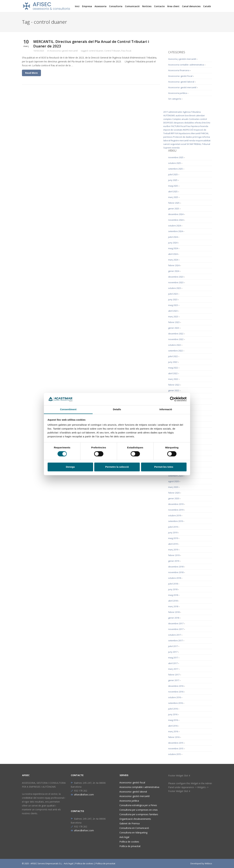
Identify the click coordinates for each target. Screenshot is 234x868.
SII (188, 144)
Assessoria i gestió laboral (181, 82)
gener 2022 (174, 390)
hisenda (204, 126)
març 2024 (173, 260)
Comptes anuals (180, 119)
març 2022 (173, 379)
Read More (31, 73)
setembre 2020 (175, 476)
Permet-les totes (164, 467)
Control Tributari (112, 51)
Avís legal (124, 837)
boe (187, 115)
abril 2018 (173, 601)
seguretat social (178, 144)
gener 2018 (174, 618)
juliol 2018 (173, 584)
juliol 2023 (173, 294)
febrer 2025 (174, 203)
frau (188, 126)
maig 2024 (173, 248)
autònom (180, 115)
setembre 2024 (175, 231)
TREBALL (197, 144)
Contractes (194, 119)
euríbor (167, 126)
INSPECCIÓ (188, 130)
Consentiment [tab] (68, 409)
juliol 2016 (173, 709)
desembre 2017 (176, 623)
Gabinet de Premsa (130, 823)
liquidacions (185, 133)
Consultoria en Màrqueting (133, 833)
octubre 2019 (175, 515)
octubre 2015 (175, 754)
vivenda (176, 148)
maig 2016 (173, 720)
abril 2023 (173, 311)
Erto (208, 123)
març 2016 (173, 731)
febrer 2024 (174, 265)
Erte (204, 123)
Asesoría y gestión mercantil (182, 59)
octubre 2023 (175, 288)
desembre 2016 (176, 686)
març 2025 (173, 197)
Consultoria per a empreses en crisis (139, 810)
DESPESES (168, 123)
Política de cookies (129, 842)
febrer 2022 (174, 385)
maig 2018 (173, 595)
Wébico (208, 863)
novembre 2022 (176, 339)
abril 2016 (173, 726)
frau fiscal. (126, 51)
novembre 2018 (176, 572)
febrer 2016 (174, 737)
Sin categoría (175, 99)
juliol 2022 (173, 356)
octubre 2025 (175, 163)
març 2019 (173, 550)
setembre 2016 (175, 703)
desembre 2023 (176, 277)
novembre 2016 (176, 692)
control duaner (96, 51)
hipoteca (195, 126)
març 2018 (173, 606)
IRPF (173, 133)
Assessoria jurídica (178, 93)
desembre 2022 (176, 334)
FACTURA (175, 126)
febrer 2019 (174, 555)
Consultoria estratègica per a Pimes (138, 805)
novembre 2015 (176, 748)
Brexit (192, 115)
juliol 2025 (173, 174)
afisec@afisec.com (82, 795)
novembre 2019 (176, 510)
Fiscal (183, 126)
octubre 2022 (175, 345)
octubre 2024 (175, 226)
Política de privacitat (130, 846)
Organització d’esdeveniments (135, 819)
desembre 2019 (176, 504)
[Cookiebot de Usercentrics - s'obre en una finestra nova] (172, 399)
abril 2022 (173, 373)
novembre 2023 (176, 282)
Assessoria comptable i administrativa (139, 787)
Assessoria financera (179, 70)
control (203, 119)
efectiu (198, 123)
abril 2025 (173, 191)
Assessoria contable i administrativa (186, 65)
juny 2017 (173, 652)
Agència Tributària (192, 112)
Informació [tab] (166, 409)
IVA (177, 133)
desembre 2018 (176, 567)
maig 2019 (173, 538)
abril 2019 (173, 544)
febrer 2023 (174, 322)
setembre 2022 (175, 351)
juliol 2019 (173, 527)
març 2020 (173, 487)
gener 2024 (174, 271)
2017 (166, 112)
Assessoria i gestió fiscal (180, 76)
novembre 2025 (176, 157)
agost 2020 (173, 481)
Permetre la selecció (117, 467)
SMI (191, 144)
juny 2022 (173, 362)
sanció (167, 144)
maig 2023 (173, 305)
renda (192, 140)
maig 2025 (173, 186)
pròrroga (197, 137)
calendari (200, 115)
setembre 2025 (175, 169)
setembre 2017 (175, 640)
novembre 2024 (176, 220)
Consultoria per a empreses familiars (139, 814)
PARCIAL (205, 133)
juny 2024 (173, 243)
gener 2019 (174, 561)
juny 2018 (173, 589)
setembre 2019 (175, 521)
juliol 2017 (173, 646)
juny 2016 (173, 714)
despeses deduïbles (184, 123)
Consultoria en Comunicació (134, 828)
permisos (168, 137)
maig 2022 (173, 368)
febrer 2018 (174, 612)
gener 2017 (174, 680)
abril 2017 (173, 663)
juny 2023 (173, 299)
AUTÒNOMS (169, 115)
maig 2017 (173, 658)
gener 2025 (174, 209)
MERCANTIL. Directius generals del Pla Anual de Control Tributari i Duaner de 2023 (91, 44)
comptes (168, 119)
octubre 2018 (175, 578)
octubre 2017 (175, 635)
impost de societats (173, 130)
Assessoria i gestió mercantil (64, 51)
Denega (70, 467)
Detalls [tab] (117, 409)
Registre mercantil (180, 140)
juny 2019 (173, 532)
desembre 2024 (176, 214)
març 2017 (173, 669)
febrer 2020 (174, 493)
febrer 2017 (174, 675)
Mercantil (196, 133)
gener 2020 (174, 498)
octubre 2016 (175, 697)
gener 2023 (174, 328)
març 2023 (173, 317)
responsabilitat (203, 140)
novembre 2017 (176, 629)
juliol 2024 (173, 237)
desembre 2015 (176, 743)
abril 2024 (173, 254)
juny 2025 (173, 180)
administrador (175, 112)
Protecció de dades (183, 137)
